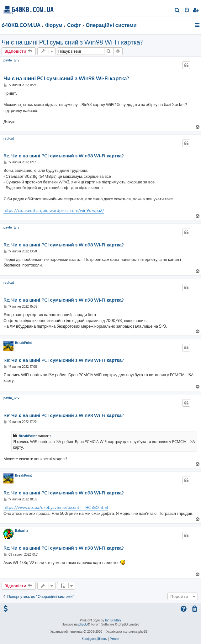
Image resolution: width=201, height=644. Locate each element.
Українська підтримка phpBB (127, 631)
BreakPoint (24, 343)
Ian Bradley (113, 620)
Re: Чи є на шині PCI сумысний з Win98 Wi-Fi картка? (64, 156)
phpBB (83, 624)
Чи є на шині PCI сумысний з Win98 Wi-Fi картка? (72, 42)
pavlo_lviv (11, 60)
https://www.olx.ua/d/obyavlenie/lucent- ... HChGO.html (56, 507)
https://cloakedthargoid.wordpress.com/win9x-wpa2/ (54, 210)
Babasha (22, 531)
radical (9, 138)
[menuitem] (177, 11)
